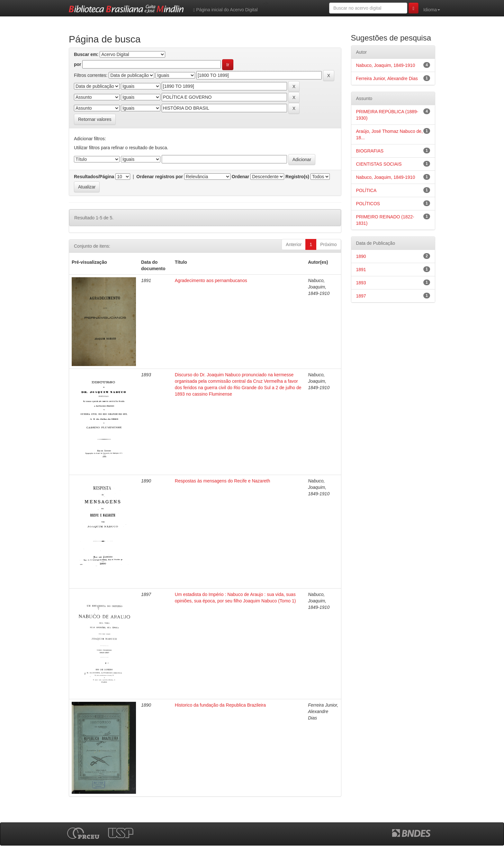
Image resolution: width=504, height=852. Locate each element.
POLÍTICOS (368, 204)
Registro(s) (297, 177)
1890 (361, 256)
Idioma (432, 10)
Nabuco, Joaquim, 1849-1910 (386, 65)
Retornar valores (95, 119)
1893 (361, 283)
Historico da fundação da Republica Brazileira (220, 705)
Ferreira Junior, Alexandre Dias (387, 78)
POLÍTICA (366, 190)
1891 (361, 270)
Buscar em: (86, 54)
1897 (361, 296)
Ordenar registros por (160, 177)
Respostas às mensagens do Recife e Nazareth (223, 481)
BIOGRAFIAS (370, 151)
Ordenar (240, 177)
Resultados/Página (94, 177)
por (78, 64)
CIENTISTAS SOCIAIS (379, 164)
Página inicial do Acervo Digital (225, 10)
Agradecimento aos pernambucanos (211, 280)
